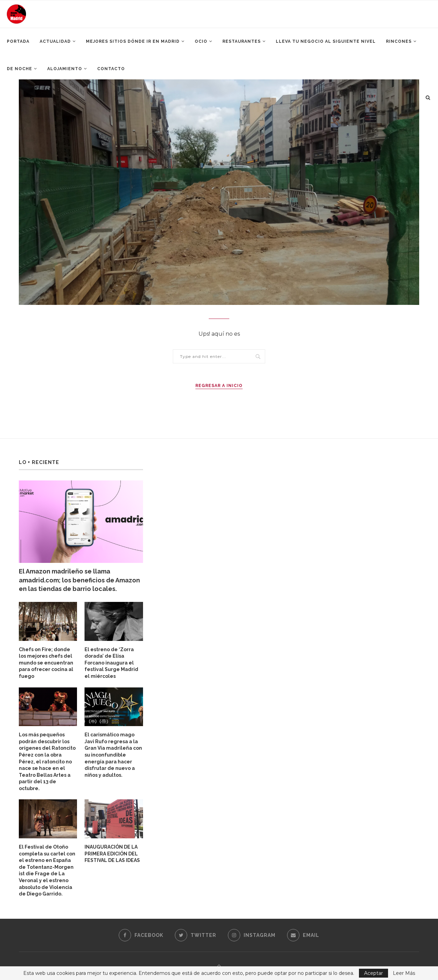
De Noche (20, 69)
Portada (18, 41)
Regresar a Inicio (219, 386)
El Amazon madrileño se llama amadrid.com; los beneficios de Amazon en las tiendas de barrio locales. (79, 580)
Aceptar (373, 973)
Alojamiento (65, 69)
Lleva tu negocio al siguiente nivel (326, 41)
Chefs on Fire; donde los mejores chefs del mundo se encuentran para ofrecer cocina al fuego (46, 663)
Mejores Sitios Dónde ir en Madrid (133, 41)
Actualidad (55, 41)
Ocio (201, 41)
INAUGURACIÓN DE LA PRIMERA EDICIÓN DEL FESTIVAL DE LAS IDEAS (112, 854)
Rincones (399, 41)
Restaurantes (242, 41)
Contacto (111, 69)
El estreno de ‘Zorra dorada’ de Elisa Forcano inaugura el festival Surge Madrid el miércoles (111, 663)
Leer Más (404, 973)
